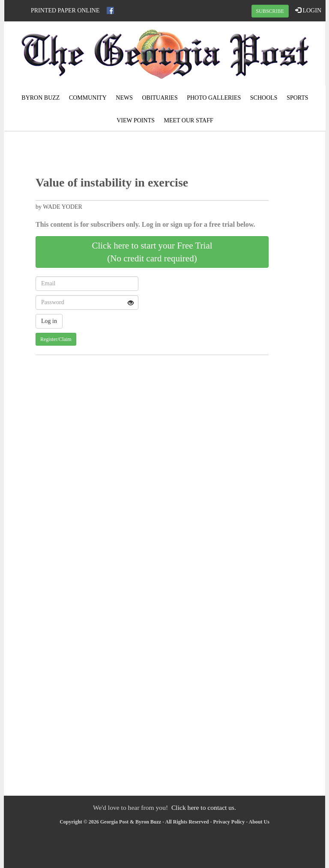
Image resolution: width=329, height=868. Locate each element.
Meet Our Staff (188, 120)
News (124, 98)
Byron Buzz (40, 98)
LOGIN (308, 10)
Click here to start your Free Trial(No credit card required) (152, 252)
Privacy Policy (229, 822)
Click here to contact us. (204, 807)
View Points (136, 120)
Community (88, 98)
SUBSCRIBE (270, 11)
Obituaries (160, 98)
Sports (298, 98)
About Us (259, 822)
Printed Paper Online (65, 10)
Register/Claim (56, 339)
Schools (264, 98)
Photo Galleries (214, 98)
